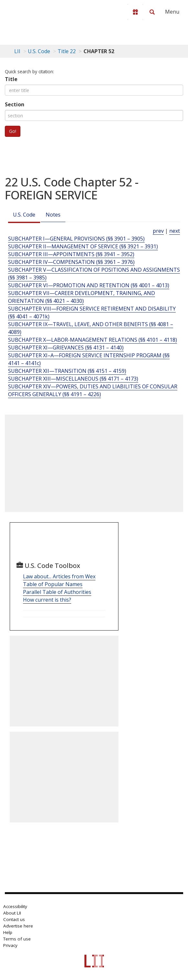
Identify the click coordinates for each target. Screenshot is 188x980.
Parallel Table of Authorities (57, 592)
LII (17, 51)
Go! (13, 131)
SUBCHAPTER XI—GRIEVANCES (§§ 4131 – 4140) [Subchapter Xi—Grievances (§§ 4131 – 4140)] (66, 348)
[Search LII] (152, 12)
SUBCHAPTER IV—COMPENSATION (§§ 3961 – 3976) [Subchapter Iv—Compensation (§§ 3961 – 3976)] (71, 262)
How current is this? (47, 600)
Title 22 (67, 51)
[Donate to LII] (135, 12)
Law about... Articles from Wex (59, 576)
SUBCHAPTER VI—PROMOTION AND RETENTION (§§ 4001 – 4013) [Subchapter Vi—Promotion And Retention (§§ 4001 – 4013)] (89, 285)
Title (11, 79)
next (175, 231)
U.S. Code (24, 215)
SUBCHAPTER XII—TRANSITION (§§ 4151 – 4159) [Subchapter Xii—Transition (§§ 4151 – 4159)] (67, 371)
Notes (53, 215)
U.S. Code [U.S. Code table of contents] (39, 51)
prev (158, 231)
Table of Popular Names (53, 584)
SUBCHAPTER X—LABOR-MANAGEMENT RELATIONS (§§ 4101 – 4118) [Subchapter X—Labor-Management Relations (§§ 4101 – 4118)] (93, 340)
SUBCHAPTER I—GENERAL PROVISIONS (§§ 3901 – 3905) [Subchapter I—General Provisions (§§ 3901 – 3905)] (76, 239)
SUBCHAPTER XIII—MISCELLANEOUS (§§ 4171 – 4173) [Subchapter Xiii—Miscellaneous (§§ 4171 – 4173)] (73, 379)
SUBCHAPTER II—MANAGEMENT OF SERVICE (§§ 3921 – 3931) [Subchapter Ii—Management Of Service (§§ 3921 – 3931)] (83, 246)
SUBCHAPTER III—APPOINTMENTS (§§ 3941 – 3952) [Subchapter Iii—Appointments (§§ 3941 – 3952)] (71, 254)
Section (15, 104)
